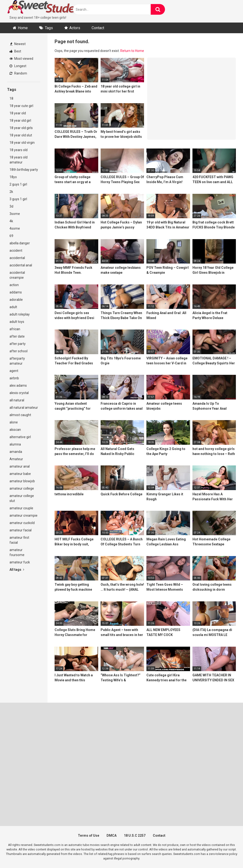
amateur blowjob (22, 481)
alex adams (18, 385)
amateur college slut (22, 498)
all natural (17, 400)
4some (15, 228)
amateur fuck (20, 562)
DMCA (112, 836)
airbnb (14, 378)
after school (19, 351)
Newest (18, 44)
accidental (17, 258)
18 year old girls (21, 128)
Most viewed (21, 59)
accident (16, 251)
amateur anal (20, 466)
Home (23, 28)
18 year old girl (20, 121)
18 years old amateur (19, 160)
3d (11, 206)
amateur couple (21, 508)
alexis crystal (19, 393)
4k (11, 221)
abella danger (20, 243)
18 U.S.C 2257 (135, 836)
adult (13, 307)
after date (17, 336)
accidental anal (21, 265)
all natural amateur (24, 408)
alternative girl (20, 437)
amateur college (22, 488)
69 (11, 236)
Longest (18, 66)
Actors (75, 28)
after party (18, 344)
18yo (13, 177)
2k (11, 192)
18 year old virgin (22, 143)
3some (15, 214)
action (14, 285)
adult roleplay (20, 314)
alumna (15, 444)
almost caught (20, 415)
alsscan (15, 430)
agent (14, 371)
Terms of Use (89, 836)
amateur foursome (17, 552)
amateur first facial (19, 540)
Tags (49, 28)
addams (16, 292)
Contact (98, 28)
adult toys (17, 322)
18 (11, 98)
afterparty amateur (17, 361)
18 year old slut (21, 135)
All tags (17, 570)
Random (18, 73)
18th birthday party (24, 170)
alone (14, 422)
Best (15, 51)
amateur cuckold (22, 523)
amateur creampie (23, 515)
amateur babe (20, 474)
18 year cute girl (21, 106)
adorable (16, 300)
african (15, 329)
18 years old (19, 150)
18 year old (18, 113)
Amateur (16, 459)
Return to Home (132, 51)
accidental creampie (17, 275)
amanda (16, 452)
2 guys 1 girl (18, 184)
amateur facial (21, 530)
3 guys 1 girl (18, 199)
